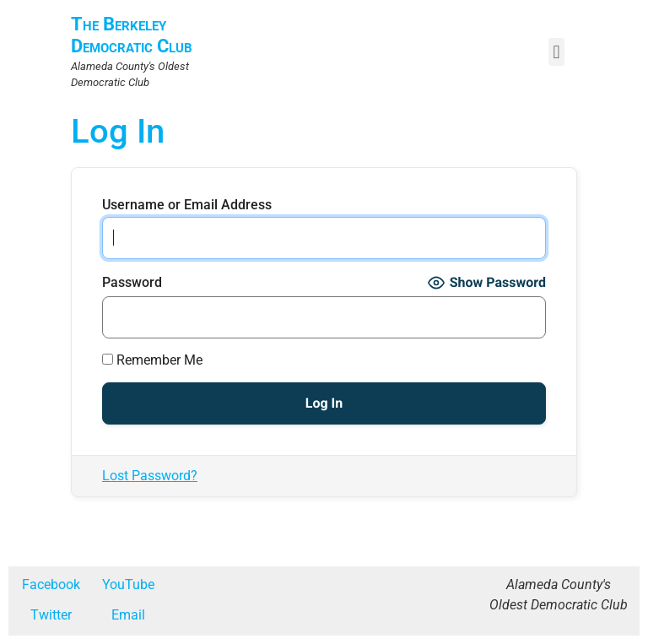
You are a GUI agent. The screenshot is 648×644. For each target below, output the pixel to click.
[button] (556, 52)
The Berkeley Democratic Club (132, 35)
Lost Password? (150, 476)
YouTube (128, 584)
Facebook (51, 584)
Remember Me (152, 360)
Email (128, 615)
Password (132, 283)
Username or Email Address (187, 205)
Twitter (51, 615)
